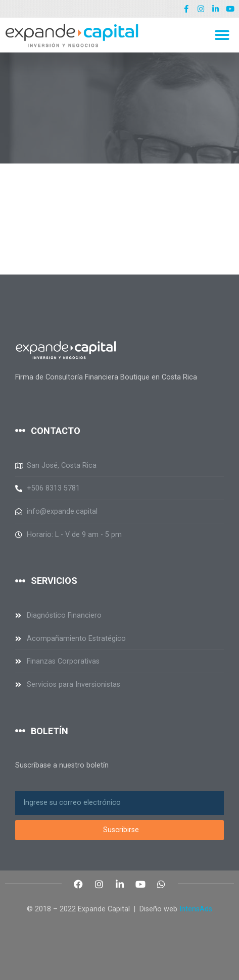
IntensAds (196, 909)
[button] (222, 35)
